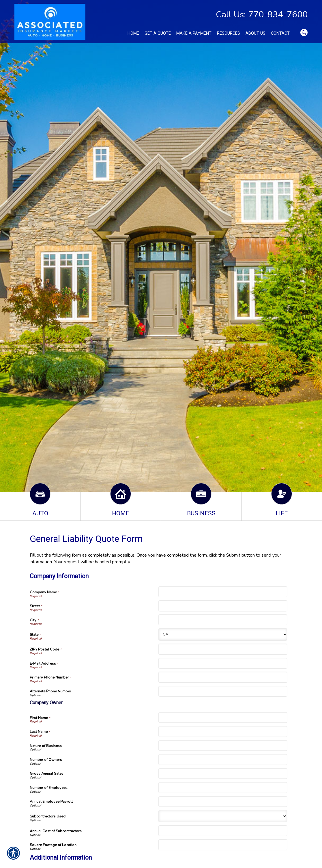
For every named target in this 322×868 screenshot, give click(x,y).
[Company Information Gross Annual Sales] (223, 774)
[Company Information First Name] (223, 718)
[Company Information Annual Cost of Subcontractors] (223, 831)
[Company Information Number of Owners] (223, 759)
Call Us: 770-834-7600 (262, 15)
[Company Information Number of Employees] (223, 787)
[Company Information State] (223, 634)
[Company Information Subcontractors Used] (223, 816)
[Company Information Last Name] (223, 731)
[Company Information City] (223, 620)
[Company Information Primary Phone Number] (223, 677)
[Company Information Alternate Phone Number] (223, 691)
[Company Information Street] (223, 606)
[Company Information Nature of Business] (223, 746)
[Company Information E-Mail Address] (223, 663)
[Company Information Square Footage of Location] (223, 845)
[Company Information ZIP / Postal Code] (223, 649)
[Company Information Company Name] (223, 592)
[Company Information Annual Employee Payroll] (223, 802)
